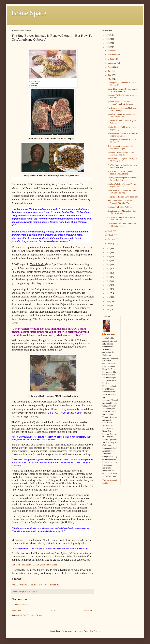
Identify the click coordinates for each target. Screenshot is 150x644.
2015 (108, 277)
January (111, 243)
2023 (108, 47)
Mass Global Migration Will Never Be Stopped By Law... (123, 135)
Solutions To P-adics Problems (120, 207)
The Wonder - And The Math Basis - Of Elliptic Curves (122, 225)
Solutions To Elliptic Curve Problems (123, 197)
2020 (108, 257)
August (111, 67)
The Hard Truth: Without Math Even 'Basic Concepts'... (122, 109)
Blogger (97, 631)
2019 (108, 261)
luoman (79, 631)
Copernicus (110, 334)
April (110, 231)
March (111, 235)
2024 (108, 43)
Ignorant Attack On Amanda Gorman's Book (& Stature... (120, 103)
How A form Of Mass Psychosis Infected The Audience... (120, 173)
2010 (108, 297)
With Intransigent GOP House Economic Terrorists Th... (120, 202)
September (112, 63)
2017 (108, 269)
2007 (108, 309)
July (110, 71)
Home (53, 611)
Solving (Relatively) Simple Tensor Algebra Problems (122, 185)
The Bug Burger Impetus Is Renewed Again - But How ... (123, 179)
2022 (108, 248)
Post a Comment (22, 605)
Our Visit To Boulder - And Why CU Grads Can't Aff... (122, 219)
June (110, 75)
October (111, 59)
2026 (108, 35)
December (112, 51)
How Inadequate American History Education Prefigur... (122, 147)
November (112, 55)
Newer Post (17, 611)
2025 (108, 39)
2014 (108, 281)
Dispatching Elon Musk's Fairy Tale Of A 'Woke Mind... (122, 212)
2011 (108, 293)
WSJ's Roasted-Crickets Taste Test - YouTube (35, 585)
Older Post (89, 611)
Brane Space (29, 13)
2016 (108, 273)
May (110, 79)
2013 (108, 285)
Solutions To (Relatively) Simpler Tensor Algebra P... (121, 154)
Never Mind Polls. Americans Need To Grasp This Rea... (122, 192)
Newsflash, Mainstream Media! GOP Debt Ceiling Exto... (122, 116)
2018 (108, 265)
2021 (108, 253)
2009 (108, 301)
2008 (108, 305)
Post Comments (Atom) (32, 615)
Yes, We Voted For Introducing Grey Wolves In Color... (122, 166)
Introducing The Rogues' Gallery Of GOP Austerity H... (122, 160)
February (112, 239)
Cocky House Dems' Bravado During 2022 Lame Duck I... (123, 90)
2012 (108, 289)
